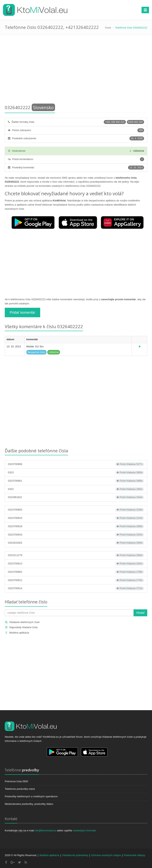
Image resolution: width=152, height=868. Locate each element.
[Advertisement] (76, 71)
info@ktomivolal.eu (45, 830)
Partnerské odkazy (135, 855)
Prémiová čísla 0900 (16, 781)
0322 (76, 489)
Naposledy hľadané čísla (23, 627)
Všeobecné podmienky (75, 855)
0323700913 (76, 564)
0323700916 (76, 535)
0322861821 (76, 497)
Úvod (108, 28)
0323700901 (76, 481)
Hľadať (140, 613)
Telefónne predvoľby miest (20, 789)
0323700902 (76, 572)
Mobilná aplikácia (19, 633)
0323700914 (76, 588)
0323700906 (76, 464)
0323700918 (76, 526)
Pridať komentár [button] (22, 313)
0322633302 (76, 543)
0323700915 (76, 518)
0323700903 (76, 510)
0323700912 (76, 580)
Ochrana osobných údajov (106, 855)
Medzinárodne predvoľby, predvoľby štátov (29, 804)
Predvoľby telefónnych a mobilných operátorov (31, 796)
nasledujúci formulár (84, 830)
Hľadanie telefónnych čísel (24, 622)
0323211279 (76, 555)
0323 (76, 473)
